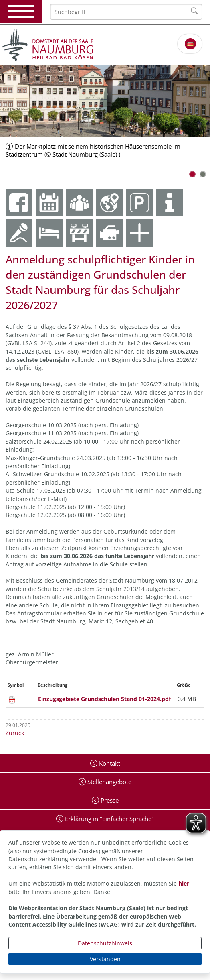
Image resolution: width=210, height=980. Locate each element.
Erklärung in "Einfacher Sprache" (109, 819)
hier (184, 883)
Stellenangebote (109, 782)
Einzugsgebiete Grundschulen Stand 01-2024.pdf (104, 699)
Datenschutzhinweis (105, 943)
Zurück (15, 733)
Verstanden (105, 959)
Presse (109, 800)
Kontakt (109, 763)
